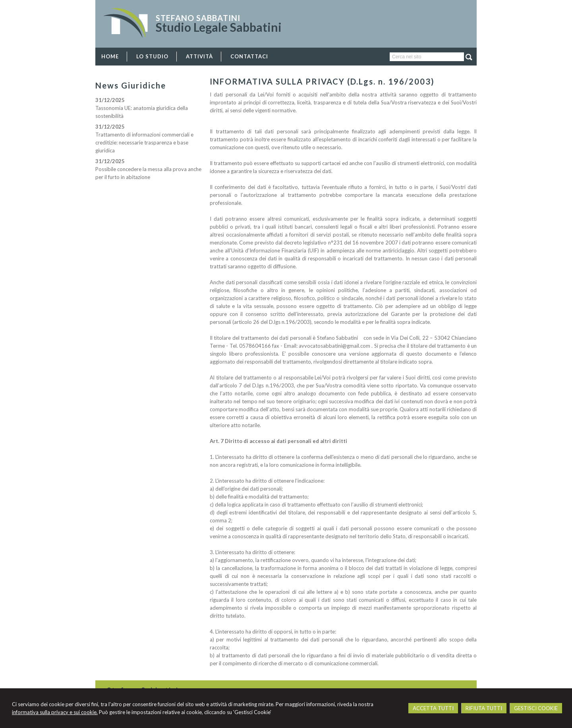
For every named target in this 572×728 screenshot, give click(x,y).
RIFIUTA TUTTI (484, 708)
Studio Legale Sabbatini (219, 27)
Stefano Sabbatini (198, 18)
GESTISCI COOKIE (536, 708)
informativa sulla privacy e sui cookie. (55, 712)
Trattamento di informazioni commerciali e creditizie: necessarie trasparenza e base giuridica (144, 143)
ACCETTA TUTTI (433, 708)
